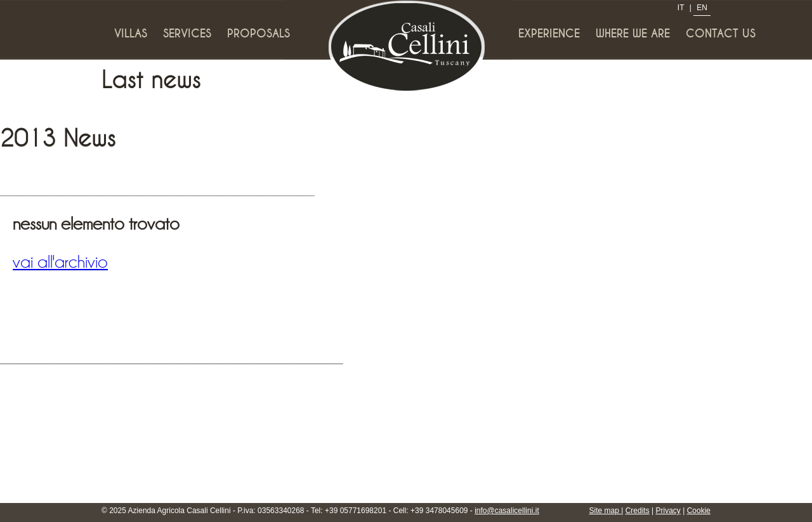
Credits (638, 511)
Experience (549, 34)
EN (702, 8)
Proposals (259, 34)
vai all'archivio (60, 262)
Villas (131, 34)
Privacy (668, 511)
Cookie (699, 511)
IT (681, 8)
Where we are (633, 34)
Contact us (721, 34)
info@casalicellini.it (507, 511)
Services (187, 34)
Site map (606, 511)
